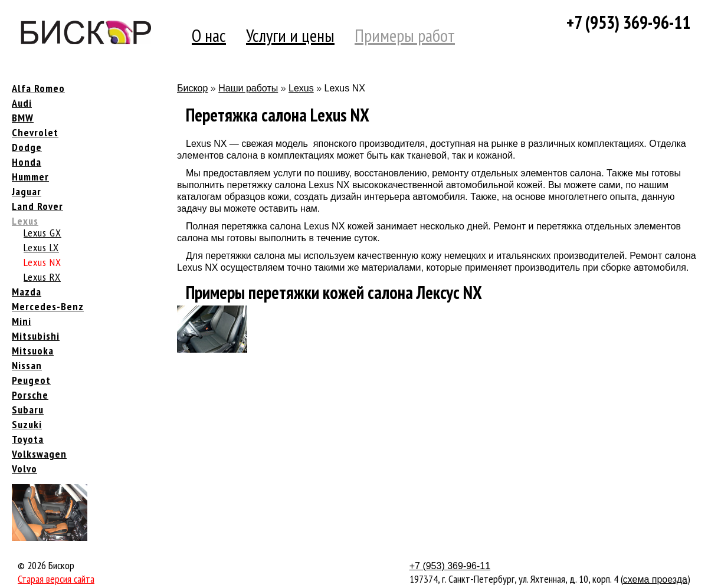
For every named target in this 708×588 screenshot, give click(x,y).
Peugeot (31, 380)
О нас (209, 35)
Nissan (27, 365)
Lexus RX (42, 277)
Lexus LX (41, 247)
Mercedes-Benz (48, 306)
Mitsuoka (33, 351)
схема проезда (655, 579)
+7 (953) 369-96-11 (628, 22)
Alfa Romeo (38, 88)
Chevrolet (35, 132)
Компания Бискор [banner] (86, 32)
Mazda (27, 292)
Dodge (27, 147)
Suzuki (27, 424)
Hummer (30, 177)
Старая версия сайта (56, 579)
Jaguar (27, 191)
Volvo (24, 469)
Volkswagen (39, 454)
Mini (22, 321)
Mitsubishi (36, 336)
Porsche (30, 395)
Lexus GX (42, 233)
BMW (23, 118)
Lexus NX (42, 262)
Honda (27, 162)
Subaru (28, 410)
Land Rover (37, 206)
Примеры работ (405, 35)
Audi (22, 103)
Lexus (25, 221)
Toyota (28, 439)
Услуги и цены (290, 35)
